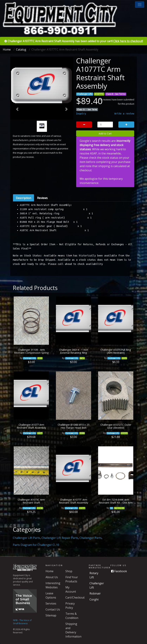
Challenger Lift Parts (26, 538)
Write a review (124, 114)
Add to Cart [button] (105, 133)
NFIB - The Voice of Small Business (22, 622)
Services (51, 603)
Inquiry (81, 114)
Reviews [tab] (42, 198)
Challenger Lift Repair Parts (60, 538)
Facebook (119, 571)
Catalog (21, 49)
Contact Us (53, 609)
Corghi (94, 599)
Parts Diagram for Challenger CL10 (36, 545)
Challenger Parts (91, 538)
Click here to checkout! (128, 41)
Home (7, 49)
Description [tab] (23, 198)
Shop (69, 571)
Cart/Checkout (75, 597)
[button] (140, 5)
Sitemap (51, 615)
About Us (52, 577)
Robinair (95, 593)
